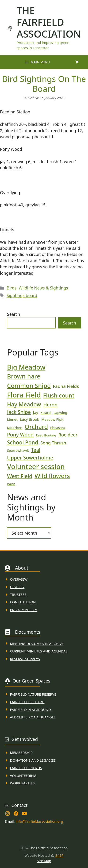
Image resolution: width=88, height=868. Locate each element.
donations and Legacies (33, 760)
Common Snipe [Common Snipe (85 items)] (29, 386)
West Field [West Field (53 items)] (20, 476)
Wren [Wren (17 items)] (11, 484)
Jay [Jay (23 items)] (36, 413)
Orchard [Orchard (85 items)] (36, 427)
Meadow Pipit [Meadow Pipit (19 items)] (52, 419)
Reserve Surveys (25, 659)
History (17, 587)
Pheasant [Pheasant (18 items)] (58, 428)
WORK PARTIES (22, 783)
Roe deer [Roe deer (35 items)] (68, 435)
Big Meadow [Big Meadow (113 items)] (26, 367)
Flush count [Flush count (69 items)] (59, 395)
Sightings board (22, 295)
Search (14, 314)
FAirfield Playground (31, 710)
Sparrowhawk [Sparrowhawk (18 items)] (18, 450)
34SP (59, 855)
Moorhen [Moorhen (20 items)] (15, 428)
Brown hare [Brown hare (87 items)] (24, 376)
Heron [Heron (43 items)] (50, 405)
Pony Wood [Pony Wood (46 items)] (20, 435)
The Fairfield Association (49, 22)
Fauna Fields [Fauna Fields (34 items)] (66, 386)
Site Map (44, 861)
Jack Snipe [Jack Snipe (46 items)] (19, 412)
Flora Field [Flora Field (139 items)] (24, 395)
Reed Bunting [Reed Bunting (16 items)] (46, 435)
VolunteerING (23, 775)
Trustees (18, 594)
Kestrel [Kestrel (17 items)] (46, 413)
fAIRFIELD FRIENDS (26, 768)
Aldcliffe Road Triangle (33, 717)
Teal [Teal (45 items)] (36, 450)
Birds (11, 288)
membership (21, 752)
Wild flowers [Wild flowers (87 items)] (52, 476)
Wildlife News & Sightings (43, 288)
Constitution (23, 602)
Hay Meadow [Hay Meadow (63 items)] (24, 404)
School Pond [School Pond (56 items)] (23, 442)
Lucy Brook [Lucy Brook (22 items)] (29, 419)
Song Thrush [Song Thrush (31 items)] (53, 443)
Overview (19, 579)
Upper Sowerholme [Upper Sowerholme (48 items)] (30, 457)
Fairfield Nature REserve (33, 694)
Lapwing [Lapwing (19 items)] (60, 413)
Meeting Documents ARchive (37, 644)
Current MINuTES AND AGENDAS (39, 651)
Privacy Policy (24, 610)
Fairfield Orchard (27, 702)
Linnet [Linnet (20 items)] (12, 419)
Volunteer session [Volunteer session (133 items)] (36, 466)
